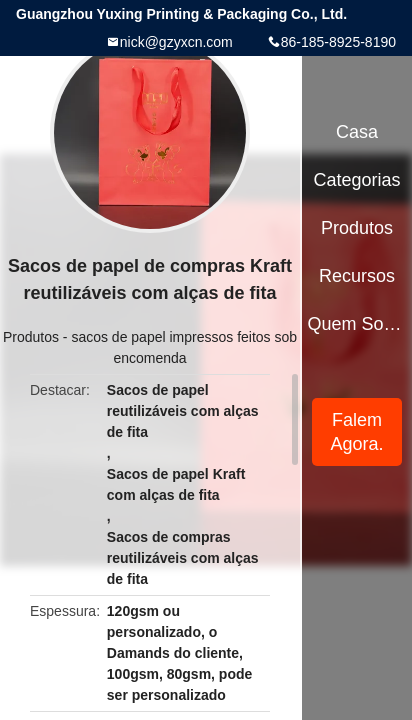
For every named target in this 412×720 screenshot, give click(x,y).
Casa (357, 132)
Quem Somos (357, 324)
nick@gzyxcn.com (176, 42)
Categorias (356, 180)
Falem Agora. (357, 432)
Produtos (31, 337)
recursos (357, 276)
